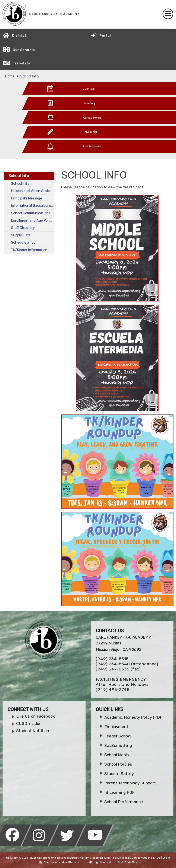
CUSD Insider (28, 723)
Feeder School (118, 736)
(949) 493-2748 (113, 690)
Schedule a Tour (24, 242)
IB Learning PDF (119, 792)
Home (10, 76)
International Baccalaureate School (33, 206)
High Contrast (102, 862)
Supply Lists (21, 235)
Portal (105, 36)
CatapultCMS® (141, 858)
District (19, 36)
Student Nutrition (33, 731)
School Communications (31, 213)
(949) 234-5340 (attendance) (127, 664)
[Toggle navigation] (168, 14)
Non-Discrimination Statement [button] (63, 862)
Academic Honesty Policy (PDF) (134, 717)
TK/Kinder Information (29, 250)
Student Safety (119, 774)
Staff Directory (23, 228)
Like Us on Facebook (35, 716)
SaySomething (118, 745)
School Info (29, 76)
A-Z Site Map (127, 862)
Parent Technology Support (130, 783)
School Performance (124, 802)
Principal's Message (27, 198)
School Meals (117, 755)
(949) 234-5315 (112, 659)
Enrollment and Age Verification (33, 220)
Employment (116, 727)
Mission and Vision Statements (33, 191)
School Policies (118, 764)
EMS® (157, 858)
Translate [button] (22, 63)
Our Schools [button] (24, 50)
